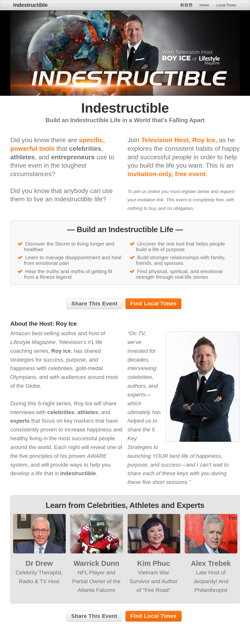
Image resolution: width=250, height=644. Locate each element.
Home (204, 5)
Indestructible (30, 5)
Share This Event (95, 304)
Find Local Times (154, 304)
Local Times (226, 5)
